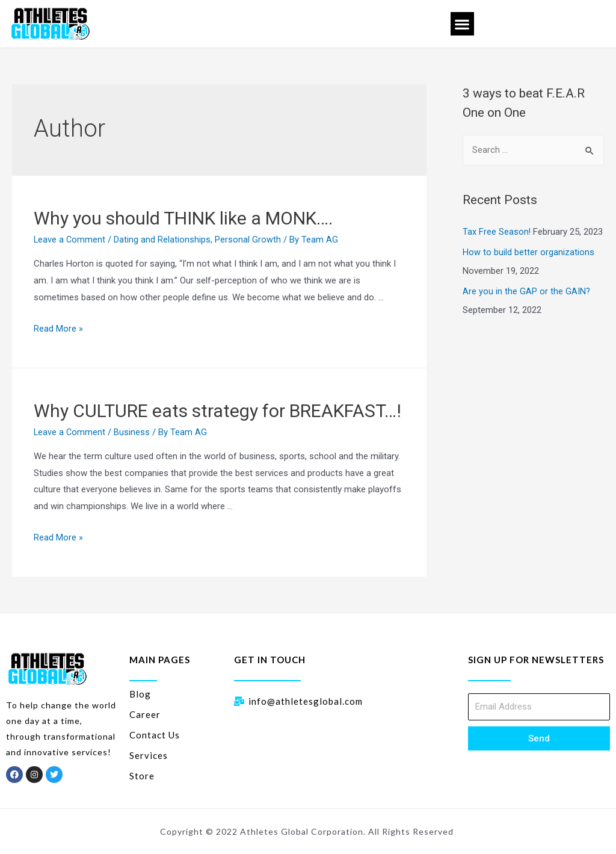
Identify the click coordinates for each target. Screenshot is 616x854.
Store (142, 775)
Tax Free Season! (497, 232)
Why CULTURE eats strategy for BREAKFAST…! (217, 411)
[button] (462, 24)
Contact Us (155, 734)
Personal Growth (249, 240)
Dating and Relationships (163, 240)
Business (133, 432)
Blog (140, 693)
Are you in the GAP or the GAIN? (527, 291)
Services (149, 755)
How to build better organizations (528, 252)
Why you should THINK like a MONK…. (183, 218)
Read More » (58, 329)
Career (145, 714)
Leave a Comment (70, 240)
